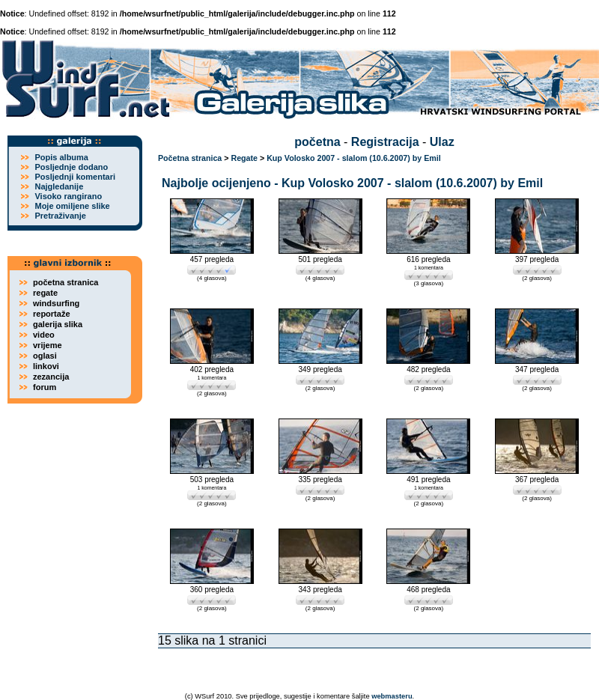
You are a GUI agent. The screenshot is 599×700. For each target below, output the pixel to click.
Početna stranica (190, 158)
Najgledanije (59, 186)
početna (317, 142)
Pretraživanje (60, 216)
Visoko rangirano (68, 196)
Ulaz (442, 142)
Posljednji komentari (75, 177)
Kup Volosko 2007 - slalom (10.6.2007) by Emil (354, 158)
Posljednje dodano (71, 167)
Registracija (385, 142)
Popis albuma (61, 157)
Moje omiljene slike (72, 206)
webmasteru (392, 696)
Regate (244, 158)
